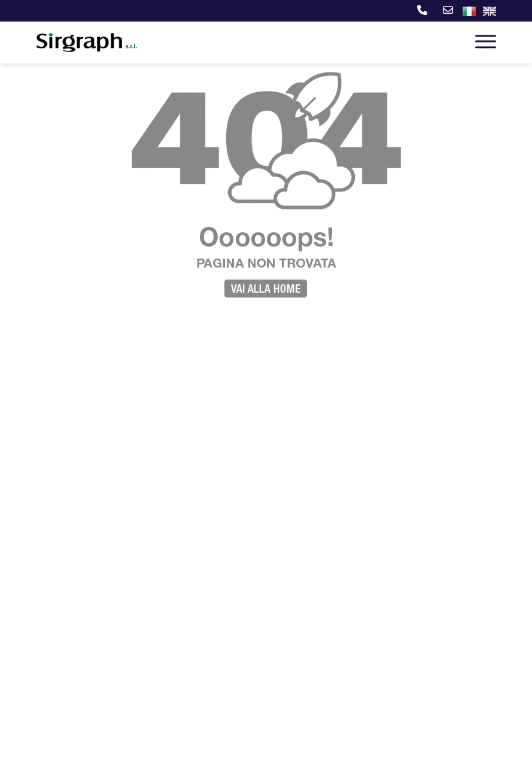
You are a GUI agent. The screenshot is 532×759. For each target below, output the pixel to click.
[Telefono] (420, 11)
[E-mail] (446, 11)
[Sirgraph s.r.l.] (87, 44)
